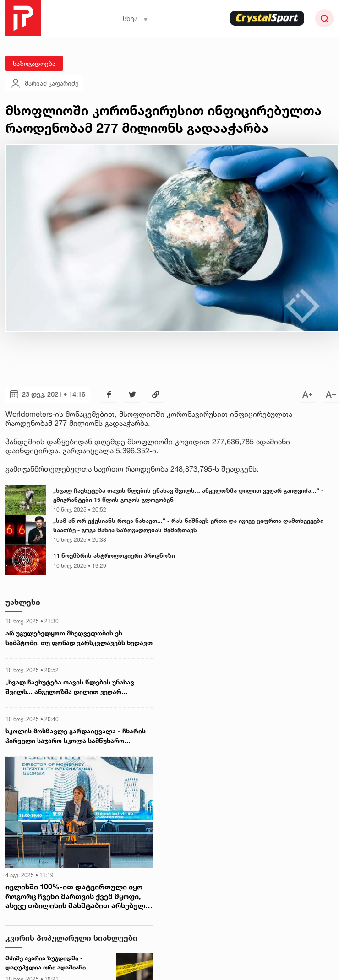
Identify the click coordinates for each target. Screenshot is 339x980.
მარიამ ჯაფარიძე (44, 83)
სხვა (135, 19)
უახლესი (23, 602)
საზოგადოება (34, 63)
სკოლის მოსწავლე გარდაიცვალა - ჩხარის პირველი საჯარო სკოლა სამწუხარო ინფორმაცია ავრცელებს (76, 736)
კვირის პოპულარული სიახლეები (71, 938)
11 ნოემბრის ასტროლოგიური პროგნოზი (114, 555)
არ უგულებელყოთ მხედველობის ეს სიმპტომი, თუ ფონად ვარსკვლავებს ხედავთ (79, 638)
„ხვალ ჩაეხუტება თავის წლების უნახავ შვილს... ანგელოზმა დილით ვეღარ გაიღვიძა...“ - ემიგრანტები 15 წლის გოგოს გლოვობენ (188, 495)
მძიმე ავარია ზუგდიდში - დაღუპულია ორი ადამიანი (46, 963)
